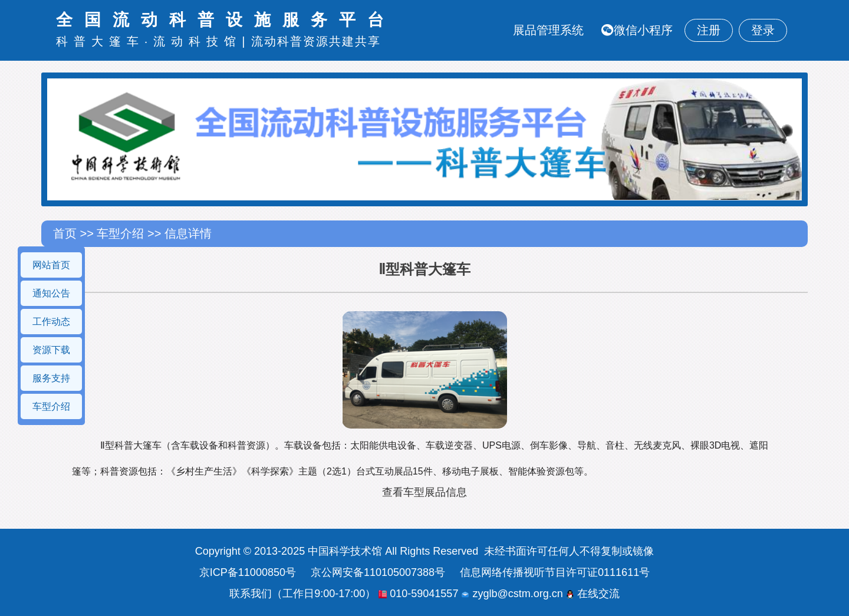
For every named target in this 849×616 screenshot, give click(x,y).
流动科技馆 (198, 41)
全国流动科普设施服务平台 (226, 20)
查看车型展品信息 (424, 492)
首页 (67, 233)
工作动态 (51, 322)
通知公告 (51, 293)
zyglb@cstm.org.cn (512, 594)
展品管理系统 (548, 30)
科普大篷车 (100, 41)
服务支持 (51, 378)
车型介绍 (51, 406)
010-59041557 (418, 594)
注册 (709, 30)
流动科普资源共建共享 (316, 41)
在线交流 (593, 594)
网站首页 (51, 265)
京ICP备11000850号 (248, 572)
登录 (763, 30)
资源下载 (51, 350)
